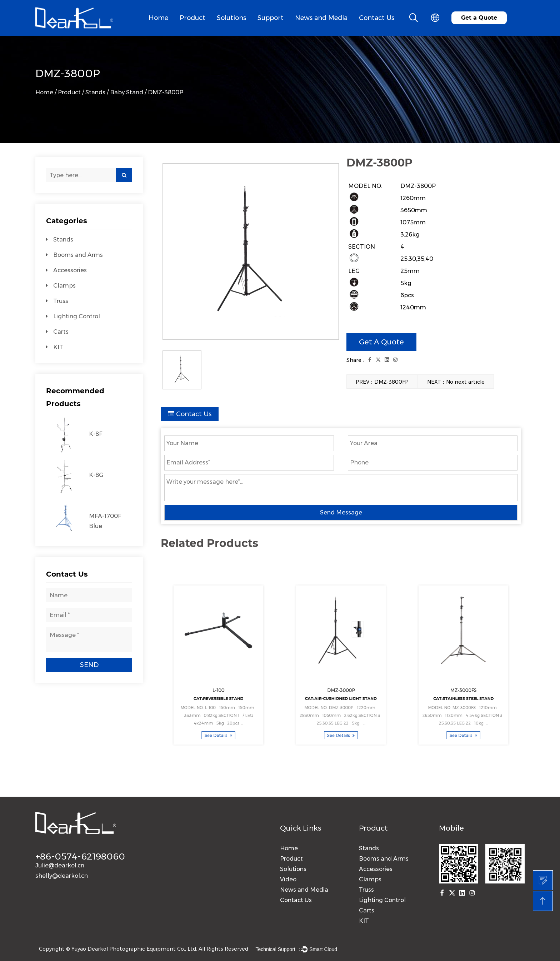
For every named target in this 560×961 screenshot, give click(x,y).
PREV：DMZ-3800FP (382, 382)
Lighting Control (77, 316)
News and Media (321, 18)
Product (192, 18)
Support (271, 18)
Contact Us (377, 18)
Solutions (231, 18)
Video (288, 879)
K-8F (96, 434)
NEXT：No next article (456, 382)
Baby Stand (127, 92)
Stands (95, 92)
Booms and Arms (78, 255)
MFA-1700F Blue (105, 521)
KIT (58, 347)
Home (158, 18)
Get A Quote (381, 342)
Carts (61, 332)
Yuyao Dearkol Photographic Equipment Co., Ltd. (134, 949)
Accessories (70, 270)
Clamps (64, 286)
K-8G (96, 475)
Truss (61, 301)
